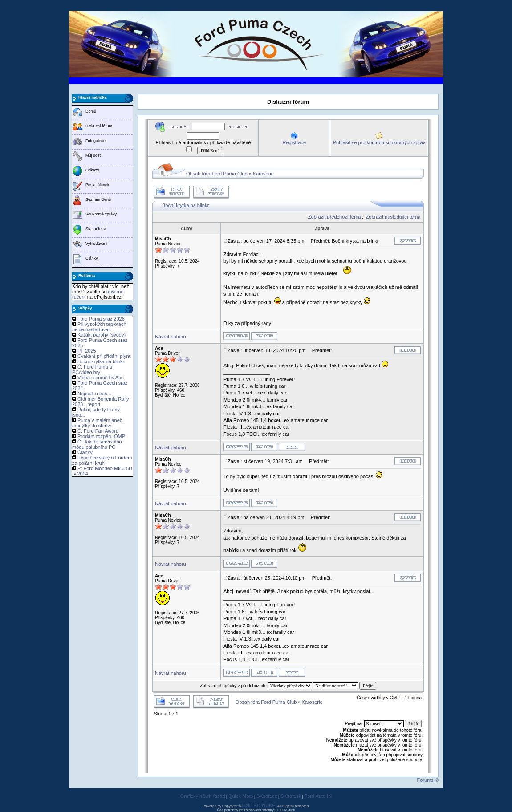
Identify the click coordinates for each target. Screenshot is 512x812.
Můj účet (93, 155)
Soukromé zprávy (101, 214)
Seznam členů (98, 199)
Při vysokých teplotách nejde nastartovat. (99, 327)
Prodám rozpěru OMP (101, 436)
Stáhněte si (95, 229)
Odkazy (92, 170)
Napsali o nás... (94, 394)
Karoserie (263, 174)
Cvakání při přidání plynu (105, 356)
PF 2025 (87, 351)
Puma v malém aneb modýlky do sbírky (97, 423)
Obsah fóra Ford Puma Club (217, 174)
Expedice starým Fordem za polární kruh (102, 460)
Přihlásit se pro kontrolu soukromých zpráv (379, 142)
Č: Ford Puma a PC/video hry (92, 369)
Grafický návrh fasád (203, 796)
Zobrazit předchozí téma (335, 217)
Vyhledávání (96, 244)
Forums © (428, 780)
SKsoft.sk (291, 796)
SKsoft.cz (267, 796)
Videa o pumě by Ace (101, 378)
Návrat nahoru (171, 337)
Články (92, 258)
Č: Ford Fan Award (98, 431)
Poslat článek (98, 185)
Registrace (294, 142)
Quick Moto (241, 796)
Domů (91, 111)
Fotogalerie (95, 141)
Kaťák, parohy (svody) (102, 335)
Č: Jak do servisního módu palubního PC (97, 444)
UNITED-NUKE (259, 805)
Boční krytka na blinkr (101, 361)
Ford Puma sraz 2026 (101, 319)
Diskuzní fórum (99, 126)
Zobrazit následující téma (393, 217)
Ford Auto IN (318, 796)
